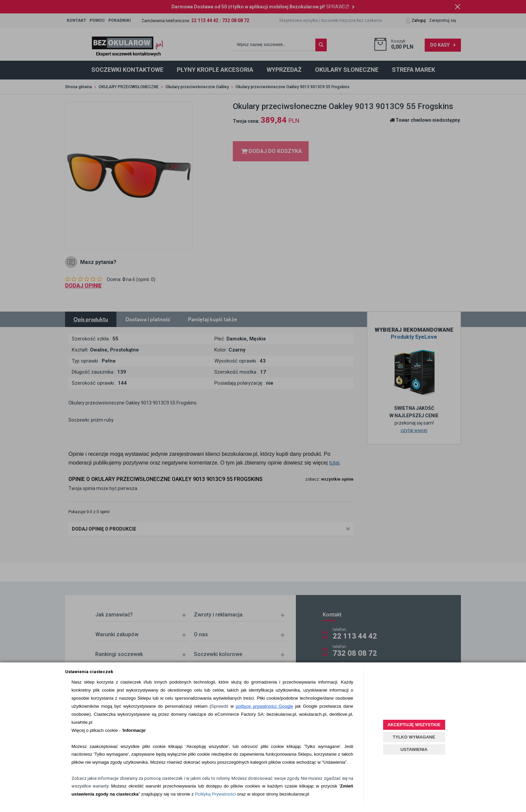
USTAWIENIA (414, 749)
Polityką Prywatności (215, 794)
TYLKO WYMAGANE (414, 737)
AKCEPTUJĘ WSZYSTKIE (414, 725)
